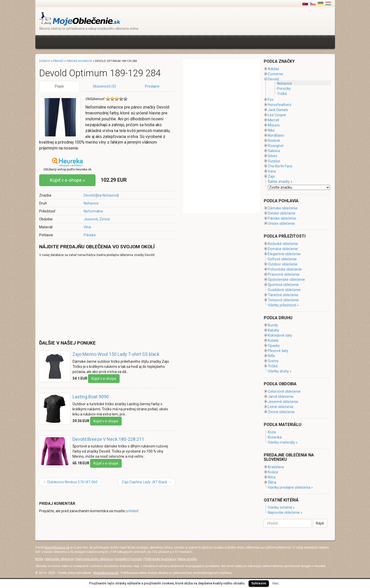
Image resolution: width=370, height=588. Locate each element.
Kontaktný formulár (129, 559)
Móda (39, 559)
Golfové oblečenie (282, 259)
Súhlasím (259, 583)
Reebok (274, 141)
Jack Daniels (278, 110)
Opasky (274, 346)
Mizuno (274, 125)
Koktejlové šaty (280, 335)
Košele (273, 340)
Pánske (90, 235)
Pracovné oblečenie (284, 274)
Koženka (275, 437)
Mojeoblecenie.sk (106, 573)
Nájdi (320, 523)
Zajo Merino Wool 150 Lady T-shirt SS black (116, 354)
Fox (271, 100)
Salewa (274, 151)
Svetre (273, 361)
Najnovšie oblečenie (60, 559)
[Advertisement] (132, 41)
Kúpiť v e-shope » (67, 180)
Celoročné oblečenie (284, 391)
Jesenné (91, 219)
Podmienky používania (160, 559)
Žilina (272, 482)
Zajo (271, 176)
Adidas (273, 69)
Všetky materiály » (283, 442)
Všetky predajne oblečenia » (290, 487)
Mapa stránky (188, 559)
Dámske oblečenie (283, 208)
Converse (276, 74)
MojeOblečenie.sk (57, 548)
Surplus (274, 161)
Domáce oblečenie (283, 249)
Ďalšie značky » (280, 181)
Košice (273, 472)
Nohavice (91, 203)
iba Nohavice (107, 195)
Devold (89, 195)
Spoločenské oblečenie (286, 280)
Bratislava (276, 467)
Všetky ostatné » (281, 507)
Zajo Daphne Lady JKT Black (147, 482)
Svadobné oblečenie (284, 290)
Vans (272, 171)
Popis (59, 86)
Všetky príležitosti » (283, 305)
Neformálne (93, 211)
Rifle (271, 356)
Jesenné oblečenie (283, 402)
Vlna (87, 227)
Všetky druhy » (280, 371)
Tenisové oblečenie (283, 300)
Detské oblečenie (282, 213)
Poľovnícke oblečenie (285, 269)
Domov (44, 61)
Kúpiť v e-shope (104, 379)
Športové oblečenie (283, 285)
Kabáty (273, 330)
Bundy (273, 325)
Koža (272, 432)
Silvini (272, 156)
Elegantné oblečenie (284, 254)
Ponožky (284, 89)
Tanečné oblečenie (283, 295)
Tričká (282, 94)
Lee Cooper (277, 115)
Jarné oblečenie (281, 397)
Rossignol (276, 146)
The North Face (280, 166)
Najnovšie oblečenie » (285, 512)
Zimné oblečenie (281, 412)
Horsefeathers (280, 105)
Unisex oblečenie (281, 223)
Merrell (273, 120)
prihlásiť (132, 511)
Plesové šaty (278, 351)
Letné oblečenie (281, 407)
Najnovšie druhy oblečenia (94, 559)
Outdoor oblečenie (283, 264)
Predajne (152, 86)
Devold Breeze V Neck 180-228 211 (108, 439)
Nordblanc (276, 135)
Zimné (105, 219)
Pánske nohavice (79, 61)
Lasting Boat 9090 (91, 397)
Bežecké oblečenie (283, 244)
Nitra (272, 477)
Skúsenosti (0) (104, 86)
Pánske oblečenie (282, 218)
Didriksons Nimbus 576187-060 (70, 482)
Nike (271, 130)
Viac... (277, 583)
